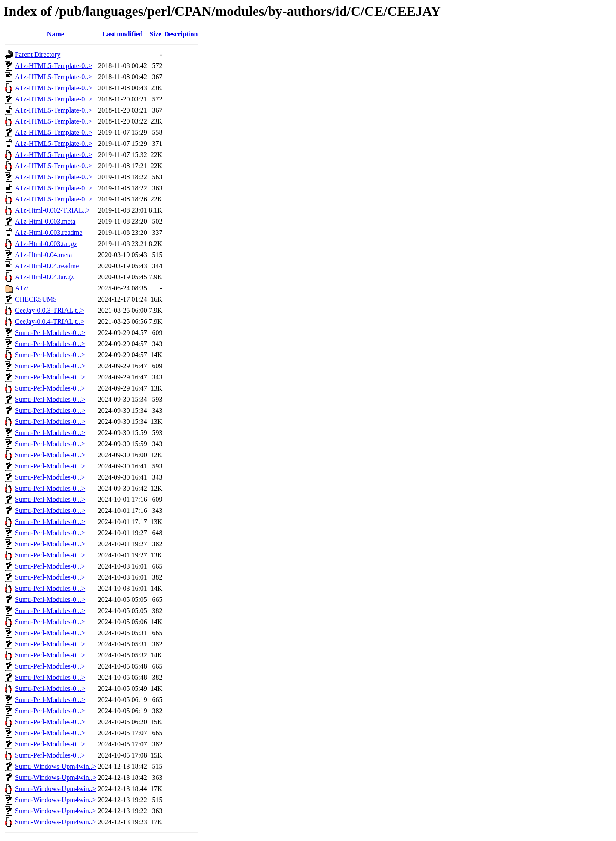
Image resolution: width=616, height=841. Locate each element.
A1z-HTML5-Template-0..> (53, 66)
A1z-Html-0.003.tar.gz (46, 244)
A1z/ (22, 288)
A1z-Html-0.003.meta (45, 221)
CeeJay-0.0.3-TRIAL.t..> (49, 310)
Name (56, 34)
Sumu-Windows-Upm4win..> (56, 766)
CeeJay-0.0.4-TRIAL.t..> (49, 321)
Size (156, 34)
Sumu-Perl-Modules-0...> (50, 333)
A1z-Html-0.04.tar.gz (44, 277)
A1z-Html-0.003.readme (49, 232)
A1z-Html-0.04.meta (43, 255)
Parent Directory (38, 55)
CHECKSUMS (36, 299)
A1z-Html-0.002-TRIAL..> (53, 210)
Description (181, 34)
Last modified (123, 34)
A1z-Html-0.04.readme (47, 266)
